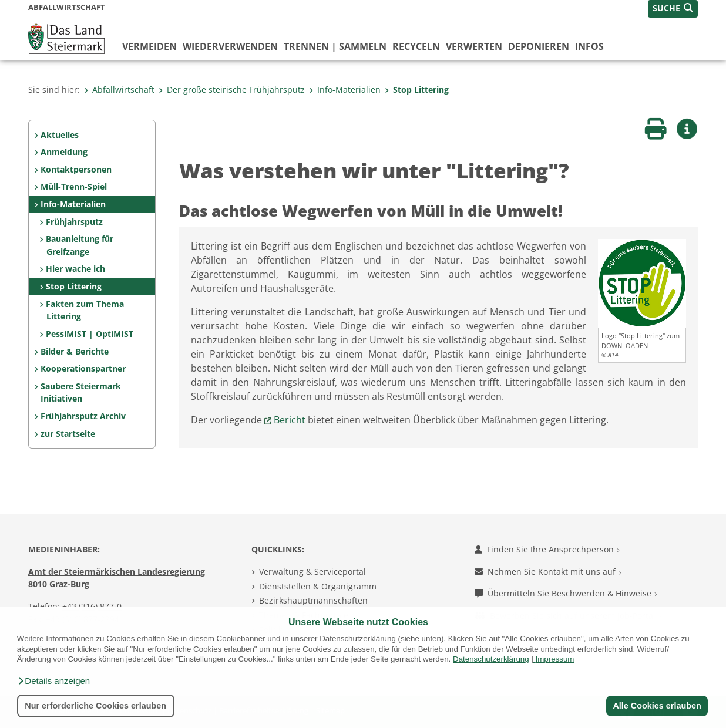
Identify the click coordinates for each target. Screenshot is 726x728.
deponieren (539, 46)
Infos (589, 46)
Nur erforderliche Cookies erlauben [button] (95, 706)
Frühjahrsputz (74, 222)
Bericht (290, 420)
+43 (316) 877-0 (92, 606)
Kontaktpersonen (76, 169)
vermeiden (149, 46)
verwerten (474, 46)
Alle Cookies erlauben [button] (657, 706)
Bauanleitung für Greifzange (80, 245)
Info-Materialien (345, 90)
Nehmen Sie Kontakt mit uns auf (548, 572)
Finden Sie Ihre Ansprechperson (547, 549)
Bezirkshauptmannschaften (313, 600)
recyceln (416, 46)
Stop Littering (417, 90)
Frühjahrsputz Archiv (83, 416)
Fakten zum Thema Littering (85, 310)
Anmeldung (64, 152)
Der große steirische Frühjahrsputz (232, 90)
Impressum (555, 659)
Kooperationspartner (83, 368)
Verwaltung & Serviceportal (312, 572)
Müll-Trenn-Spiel (74, 186)
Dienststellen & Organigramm (318, 586)
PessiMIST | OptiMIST (90, 334)
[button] (53, 681)
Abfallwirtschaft (119, 90)
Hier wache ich (75, 269)
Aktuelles (60, 135)
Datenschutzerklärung (491, 659)
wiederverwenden (230, 46)
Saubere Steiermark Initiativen (81, 392)
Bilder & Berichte (75, 351)
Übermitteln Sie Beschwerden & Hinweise (566, 593)
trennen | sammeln (335, 46)
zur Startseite (68, 434)
